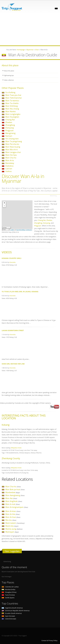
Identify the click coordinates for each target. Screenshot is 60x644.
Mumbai (8, 590)
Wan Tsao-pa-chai (13, 95)
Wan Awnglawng (15, 495)
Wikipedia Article (16, 448)
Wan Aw (11, 498)
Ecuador (12, 613)
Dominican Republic (16, 611)
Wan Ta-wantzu (12, 101)
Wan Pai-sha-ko (12, 144)
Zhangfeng (10, 125)
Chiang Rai (10, 120)
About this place (9, 71)
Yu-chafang (10, 92)
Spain (8, 616)
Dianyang (10, 128)
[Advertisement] (30, 30)
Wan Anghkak (14, 501)
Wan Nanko (11, 111)
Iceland (9, 619)
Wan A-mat (13, 504)
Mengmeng (10, 133)
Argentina (12, 608)
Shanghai (9, 592)
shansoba (12, 262)
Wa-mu (11, 520)
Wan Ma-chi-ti (11, 149)
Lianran (9, 169)
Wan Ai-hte (12, 514)
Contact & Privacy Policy (49, 641)
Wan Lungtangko (13, 114)
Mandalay (10, 163)
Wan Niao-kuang (13, 147)
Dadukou (9, 166)
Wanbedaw (13, 492)
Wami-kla (12, 526)
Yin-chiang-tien (12, 139)
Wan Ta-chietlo (12, 103)
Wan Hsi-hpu (11, 155)
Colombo (10, 587)
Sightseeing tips (9, 75)
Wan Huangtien (12, 117)
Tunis (8, 595)
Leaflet (12, 230)
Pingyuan (9, 130)
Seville (8, 598)
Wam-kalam (15, 523)
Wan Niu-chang (12, 109)
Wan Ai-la (10, 160)
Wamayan (12, 532)
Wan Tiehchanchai (14, 98)
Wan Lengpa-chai (13, 152)
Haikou (8, 171)
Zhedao (9, 122)
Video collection (9, 80)
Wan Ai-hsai (13, 517)
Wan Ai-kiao (13, 511)
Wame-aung (14, 529)
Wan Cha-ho (11, 158)
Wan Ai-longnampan (17, 507)
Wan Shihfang (12, 106)
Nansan (9, 136)
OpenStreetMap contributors (24, 230)
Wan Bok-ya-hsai (15, 489)
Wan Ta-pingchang (14, 141)
